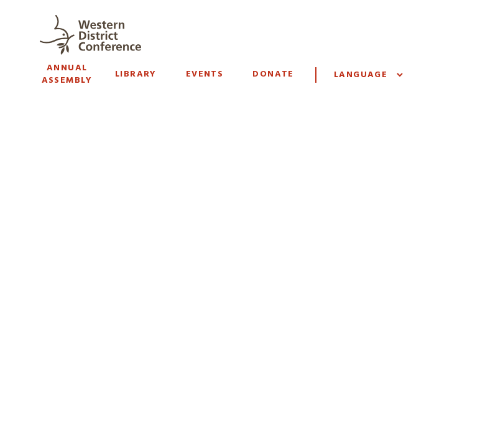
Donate (273, 74)
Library (136, 74)
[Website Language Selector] (368, 75)
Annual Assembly (67, 74)
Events (205, 74)
